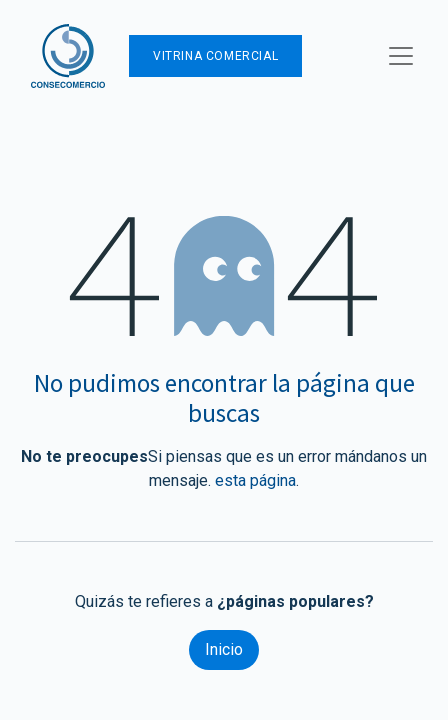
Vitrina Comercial (215, 56)
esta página (255, 480)
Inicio (224, 649)
